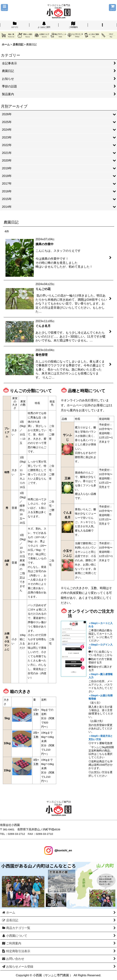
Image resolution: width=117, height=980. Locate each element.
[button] (4, 8)
